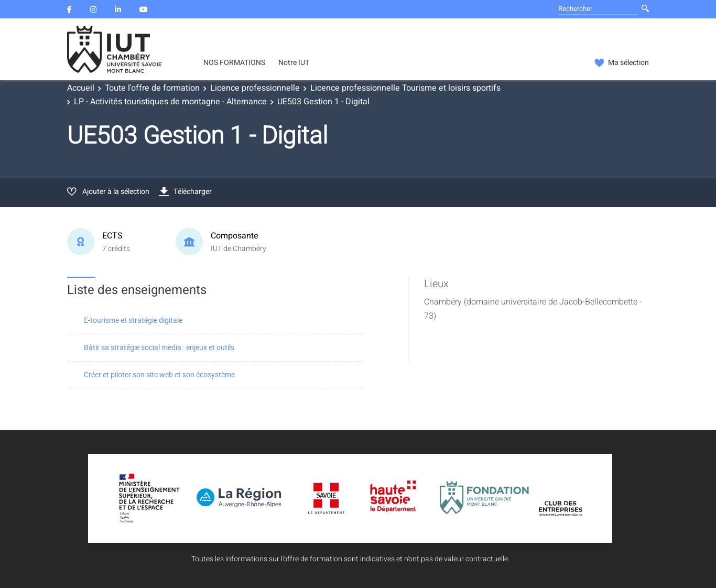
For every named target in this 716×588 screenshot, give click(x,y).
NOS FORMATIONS (234, 63)
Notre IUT (294, 63)
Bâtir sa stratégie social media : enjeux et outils (159, 347)
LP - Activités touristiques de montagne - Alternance (170, 102)
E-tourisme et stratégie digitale (133, 320)
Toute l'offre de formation (152, 88)
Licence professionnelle (255, 88)
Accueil (81, 88)
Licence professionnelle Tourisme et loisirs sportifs (405, 88)
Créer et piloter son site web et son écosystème (159, 374)
